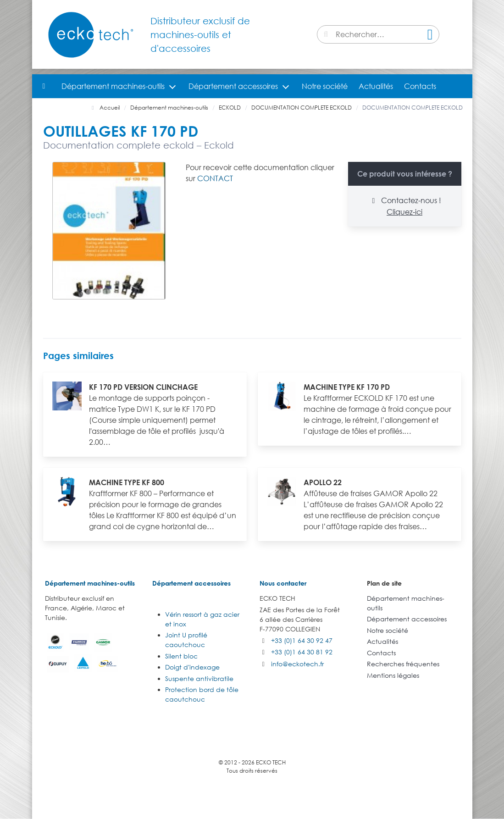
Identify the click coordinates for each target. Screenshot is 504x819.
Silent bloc (181, 656)
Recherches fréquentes (403, 664)
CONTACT (215, 178)
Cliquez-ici (404, 212)
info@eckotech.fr (297, 664)
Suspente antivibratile (199, 678)
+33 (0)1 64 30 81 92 (302, 652)
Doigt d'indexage (192, 667)
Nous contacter (283, 583)
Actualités (376, 86)
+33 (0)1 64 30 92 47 (302, 640)
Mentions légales (393, 675)
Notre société (325, 86)
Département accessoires (233, 86)
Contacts (420, 86)
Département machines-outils (113, 86)
